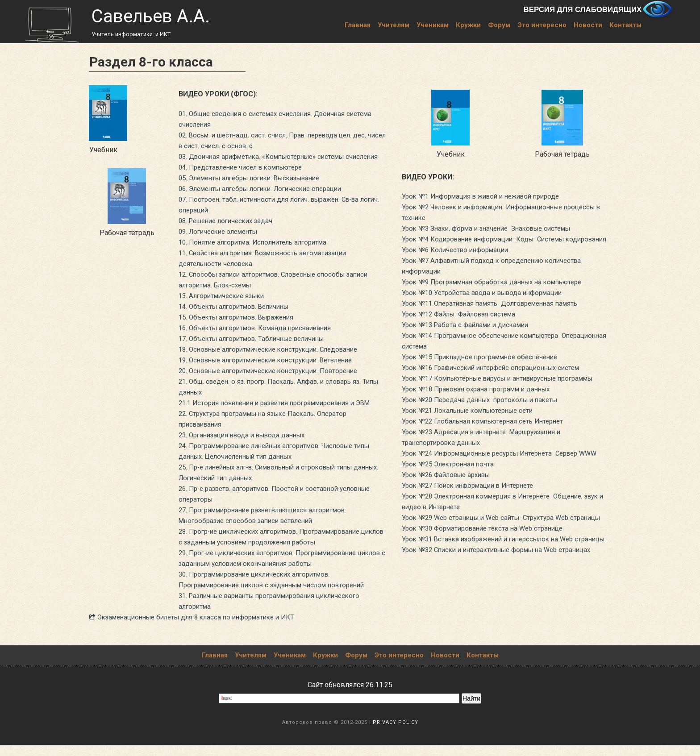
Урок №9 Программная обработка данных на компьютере (499, 293)
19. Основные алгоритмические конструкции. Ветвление (274, 371)
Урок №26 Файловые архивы (451, 507)
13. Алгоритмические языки (225, 306)
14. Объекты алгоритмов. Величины (239, 317)
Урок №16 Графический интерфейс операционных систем (498, 378)
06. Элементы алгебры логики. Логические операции (268, 199)
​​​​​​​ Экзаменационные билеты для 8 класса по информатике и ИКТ (200, 628)
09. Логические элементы (222, 242)
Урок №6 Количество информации (459, 260)
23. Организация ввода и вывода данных (247, 446)
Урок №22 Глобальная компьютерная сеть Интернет (489, 442)
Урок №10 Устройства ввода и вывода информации (488, 303)
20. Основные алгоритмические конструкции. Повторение (276, 381)
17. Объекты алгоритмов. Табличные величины (258, 349)
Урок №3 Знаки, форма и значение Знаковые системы (493, 228)
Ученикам (433, 25)
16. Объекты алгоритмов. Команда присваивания (261, 339)
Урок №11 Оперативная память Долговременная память (497, 314)
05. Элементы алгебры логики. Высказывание (256, 189)
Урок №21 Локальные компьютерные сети (474, 432)
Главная (358, 25)
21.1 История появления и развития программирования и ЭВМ (283, 413)
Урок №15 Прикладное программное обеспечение (486, 368)
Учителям (394, 25)
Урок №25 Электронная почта (451, 496)
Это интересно (542, 25)
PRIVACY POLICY (396, 733)
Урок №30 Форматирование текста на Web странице (489, 571)
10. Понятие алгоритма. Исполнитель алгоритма (258, 253)
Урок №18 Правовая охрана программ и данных (482, 410)
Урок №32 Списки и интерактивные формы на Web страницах (505, 603)
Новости (588, 25)
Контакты (625, 25)
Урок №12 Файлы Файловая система (463, 325)
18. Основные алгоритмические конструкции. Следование (276, 360)
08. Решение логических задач (230, 231)
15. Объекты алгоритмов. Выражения (241, 328)
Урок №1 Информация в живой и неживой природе (488, 196)
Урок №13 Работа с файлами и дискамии (470, 335)
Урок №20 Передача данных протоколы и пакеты (485, 421)
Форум (499, 25)
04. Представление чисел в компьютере (246, 178)
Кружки (468, 25)
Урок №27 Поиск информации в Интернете (473, 517)
